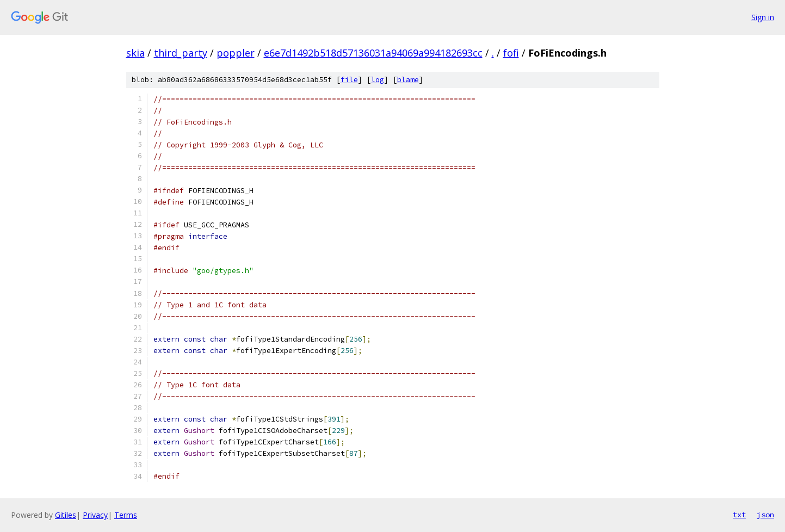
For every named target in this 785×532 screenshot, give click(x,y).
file (349, 80)
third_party (181, 53)
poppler (236, 53)
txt (739, 515)
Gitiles (66, 515)
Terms (126, 515)
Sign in (763, 17)
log (378, 80)
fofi (511, 53)
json (765, 515)
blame (408, 80)
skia (135, 53)
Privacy (95, 515)
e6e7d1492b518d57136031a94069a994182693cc (373, 53)
